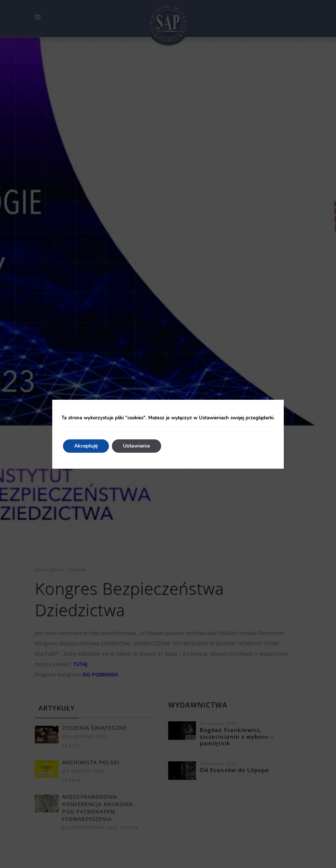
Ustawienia (137, 446)
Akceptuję (86, 446)
